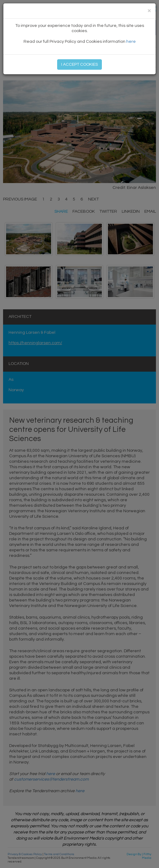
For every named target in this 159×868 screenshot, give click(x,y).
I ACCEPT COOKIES (79, 64)
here (131, 42)
